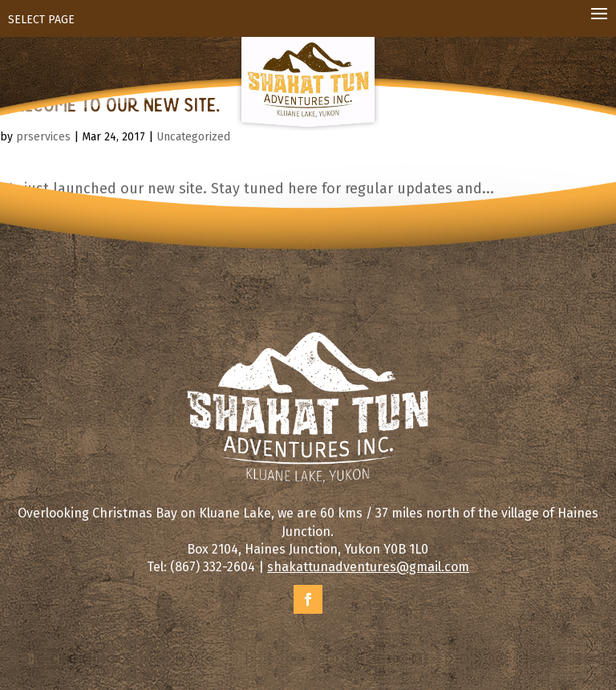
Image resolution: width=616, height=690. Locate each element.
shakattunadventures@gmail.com (368, 567)
